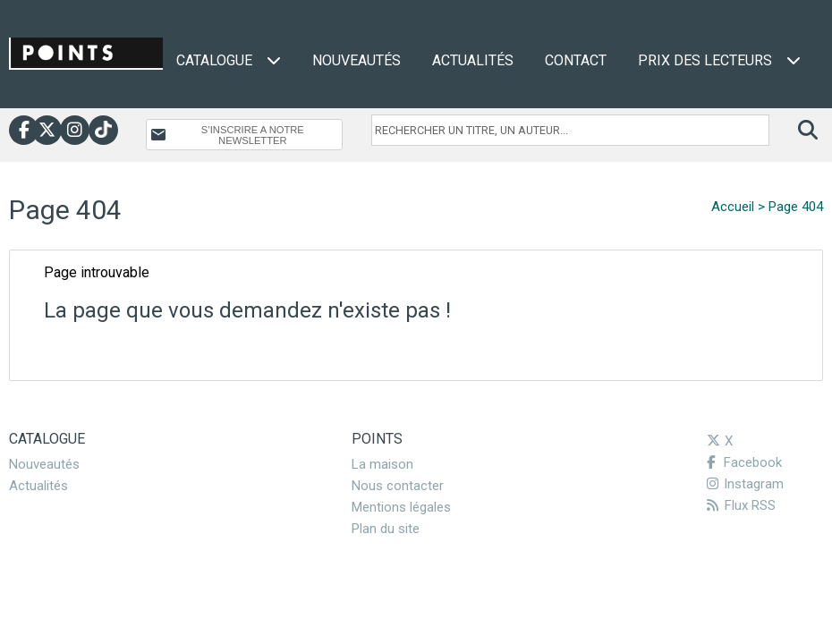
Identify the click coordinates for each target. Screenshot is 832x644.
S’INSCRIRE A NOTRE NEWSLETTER (253, 135)
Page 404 (796, 207)
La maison (382, 464)
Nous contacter (398, 486)
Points (377, 439)
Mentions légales (401, 507)
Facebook (744, 462)
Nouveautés (357, 60)
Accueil (733, 207)
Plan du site (386, 529)
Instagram (745, 484)
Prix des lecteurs (719, 60)
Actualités (473, 60)
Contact (576, 60)
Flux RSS (741, 505)
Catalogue (229, 60)
